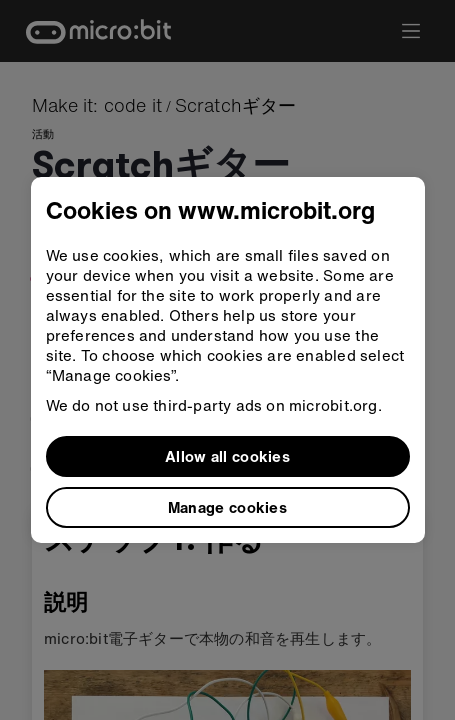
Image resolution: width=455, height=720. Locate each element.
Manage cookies (227, 507)
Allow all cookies (227, 456)
